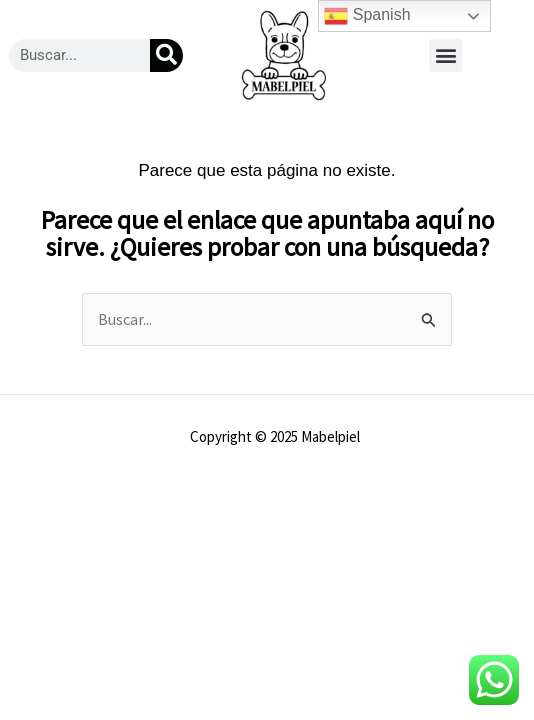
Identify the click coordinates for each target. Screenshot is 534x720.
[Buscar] (166, 55)
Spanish (367, 16)
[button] (445, 55)
